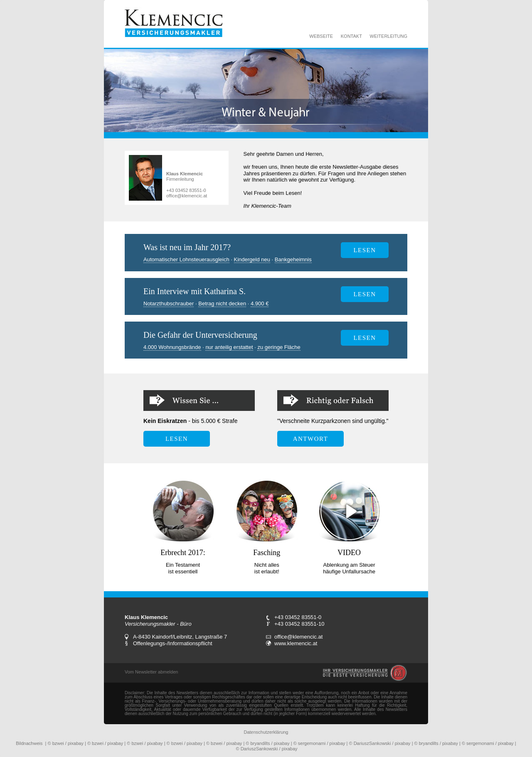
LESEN (365, 294)
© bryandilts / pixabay (267, 743)
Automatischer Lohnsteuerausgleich (186, 259)
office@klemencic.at (187, 196)
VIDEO (349, 553)
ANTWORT (311, 439)
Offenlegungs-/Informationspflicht (173, 643)
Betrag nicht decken (222, 304)
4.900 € (260, 304)
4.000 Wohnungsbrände (172, 347)
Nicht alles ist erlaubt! (267, 568)
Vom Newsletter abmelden (151, 672)
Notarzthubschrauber (169, 304)
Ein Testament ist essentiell (183, 568)
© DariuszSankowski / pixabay (380, 743)
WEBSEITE (321, 36)
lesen (365, 250)
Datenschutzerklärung (266, 732)
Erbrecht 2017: (183, 553)
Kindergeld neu (252, 259)
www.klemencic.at (296, 643)
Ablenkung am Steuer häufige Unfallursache (349, 568)
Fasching (267, 553)
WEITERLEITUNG (389, 36)
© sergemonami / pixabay (319, 743)
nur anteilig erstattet (229, 347)
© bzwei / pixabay (66, 743)
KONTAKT (351, 36)
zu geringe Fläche (279, 347)
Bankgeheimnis (293, 259)
